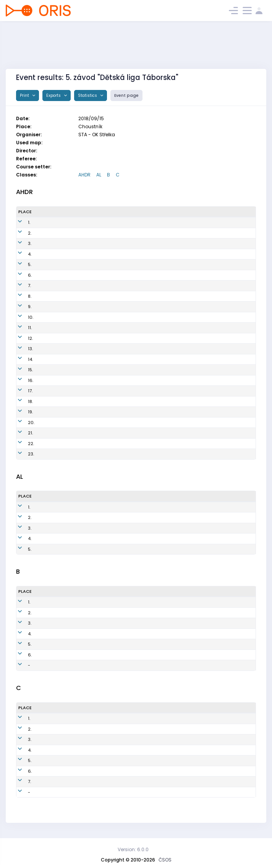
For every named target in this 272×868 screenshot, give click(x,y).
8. (20, 296)
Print (25, 95)
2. (20, 233)
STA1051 (134, 517)
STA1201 (139, 275)
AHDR (84, 175)
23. (21, 454)
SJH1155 (139, 349)
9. (20, 307)
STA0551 (128, 729)
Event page (126, 95)
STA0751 (139, 644)
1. (19, 222)
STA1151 (138, 296)
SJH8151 (128, 750)
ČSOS (165, 860)
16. (21, 380)
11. (20, 328)
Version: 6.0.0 (133, 849)
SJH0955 (136, 528)
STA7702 (129, 718)
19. (21, 412)
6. (20, 275)
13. (21, 349)
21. (21, 433)
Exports (54, 95)
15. (21, 370)
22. (21, 444)
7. (20, 286)
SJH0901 (140, 613)
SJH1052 (140, 391)
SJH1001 (135, 507)
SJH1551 (139, 370)
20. (22, 423)
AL (99, 175)
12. (21, 338)
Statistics (88, 95)
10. (21, 317)
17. (21, 391)
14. (21, 359)
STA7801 (128, 760)
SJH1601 (140, 433)
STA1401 (139, 317)
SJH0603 (141, 602)
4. (20, 254)
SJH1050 (140, 338)
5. (20, 264)
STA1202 (140, 233)
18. (21, 401)
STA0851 (139, 655)
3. (20, 243)
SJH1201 (139, 286)
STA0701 (139, 623)
